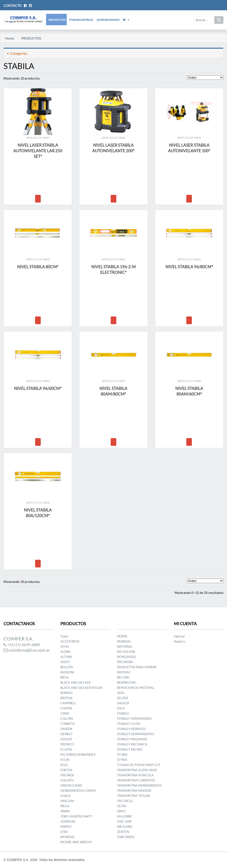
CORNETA (68, 724)
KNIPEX (66, 827)
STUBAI (122, 755)
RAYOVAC (124, 672)
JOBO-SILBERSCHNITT (76, 816)
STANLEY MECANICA (132, 744)
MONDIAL (68, 837)
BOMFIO (66, 693)
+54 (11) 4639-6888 (22, 645)
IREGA (65, 806)
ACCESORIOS (70, 641)
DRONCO (67, 744)
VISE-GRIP (124, 821)
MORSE (122, 636)
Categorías (17, 53)
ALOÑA (66, 652)
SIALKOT (123, 703)
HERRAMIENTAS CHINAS (78, 791)
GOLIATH (67, 780)
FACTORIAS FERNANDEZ (78, 755)
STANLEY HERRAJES (131, 729)
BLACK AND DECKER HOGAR (81, 688)
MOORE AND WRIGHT (76, 842)
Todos (64, 636)
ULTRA (122, 806)
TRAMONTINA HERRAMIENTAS (139, 785)
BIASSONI (67, 672)
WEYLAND (125, 827)
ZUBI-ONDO (126, 837)
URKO (121, 811)
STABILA (123, 713)
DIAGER (66, 739)
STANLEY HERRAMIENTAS (136, 734)
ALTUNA (66, 657)
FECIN (65, 760)
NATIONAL (125, 646)
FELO (64, 765)
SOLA (121, 708)
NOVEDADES (126, 657)
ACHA (65, 646)
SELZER (122, 698)
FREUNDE (67, 775)
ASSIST (65, 662)
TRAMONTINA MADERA (134, 791)
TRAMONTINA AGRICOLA (135, 775)
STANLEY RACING (130, 749)
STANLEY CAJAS (129, 724)
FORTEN (66, 770)
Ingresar (179, 636)
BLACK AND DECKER (75, 683)
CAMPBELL (68, 703)
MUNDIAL (124, 641)
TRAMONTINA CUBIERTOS (136, 780)
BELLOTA (67, 667)
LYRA (64, 832)
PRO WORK (125, 662)
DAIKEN (66, 729)
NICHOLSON (126, 652)
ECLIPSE (66, 749)
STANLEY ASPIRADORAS (134, 719)
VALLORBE (124, 816)
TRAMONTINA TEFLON (133, 796)
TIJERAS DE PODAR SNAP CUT (139, 765)
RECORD (123, 677)
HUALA (66, 796)
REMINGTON (126, 683)
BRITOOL (67, 698)
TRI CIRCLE (125, 801)
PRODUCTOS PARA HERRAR (137, 667)
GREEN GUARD (71, 785)
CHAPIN (66, 708)
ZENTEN (123, 832)
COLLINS (67, 719)
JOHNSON (68, 821)
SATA (121, 693)
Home (10, 38)
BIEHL (65, 677)
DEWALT (67, 734)
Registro (179, 641)
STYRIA (122, 760)
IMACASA (67, 801)
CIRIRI (65, 713)
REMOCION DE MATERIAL (136, 688)
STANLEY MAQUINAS (132, 739)
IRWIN (65, 811)
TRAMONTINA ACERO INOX (137, 770)
